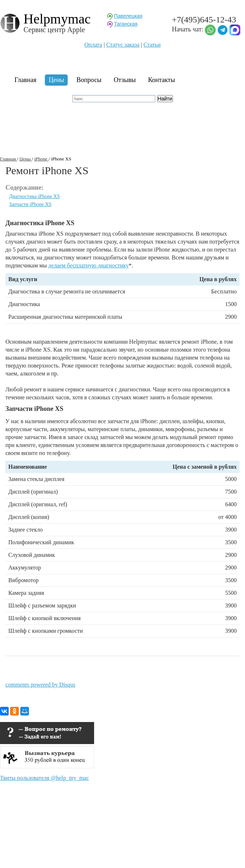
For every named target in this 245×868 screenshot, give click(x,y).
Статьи (152, 45)
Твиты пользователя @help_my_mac (45, 778)
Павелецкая (128, 16)
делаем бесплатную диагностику (88, 265)
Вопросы (89, 80)
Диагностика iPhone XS (34, 196)
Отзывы (125, 80)
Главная (25, 80)
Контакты (161, 80)
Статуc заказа (123, 45)
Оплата (93, 45)
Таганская (126, 24)
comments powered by (40, 685)
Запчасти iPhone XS (30, 204)
